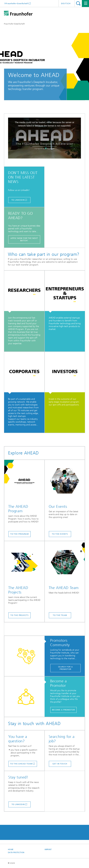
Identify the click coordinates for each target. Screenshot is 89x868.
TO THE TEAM (60, 615)
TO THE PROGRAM (20, 534)
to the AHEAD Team (21, 764)
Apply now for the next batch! (24, 239)
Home (11, 850)
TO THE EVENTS (60, 534)
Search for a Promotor (65, 668)
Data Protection (16, 853)
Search (78, 3)
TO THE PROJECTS (20, 615)
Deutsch (66, 3)
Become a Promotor (63, 710)
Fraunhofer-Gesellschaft (14, 24)
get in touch (60, 764)
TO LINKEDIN (18, 200)
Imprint (48, 850)
